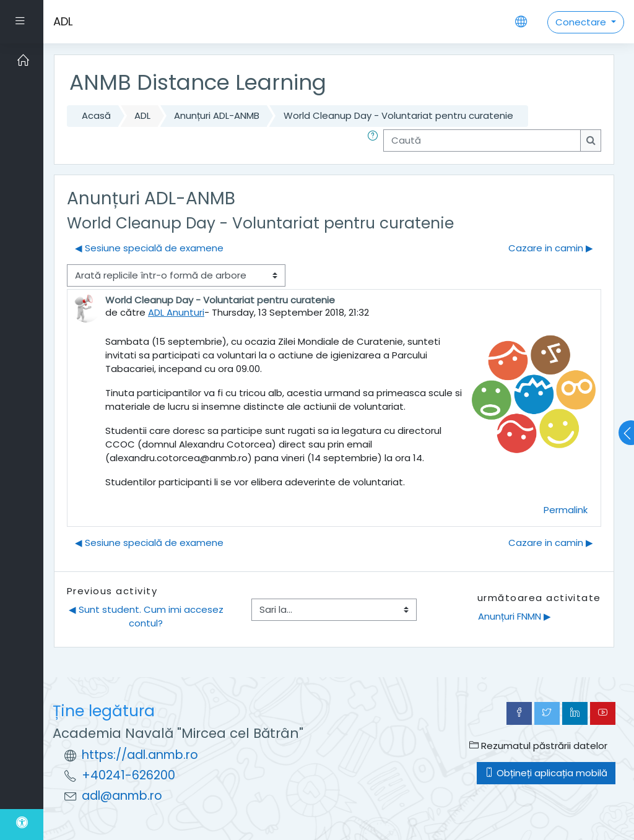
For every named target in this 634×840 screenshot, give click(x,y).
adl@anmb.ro (122, 796)
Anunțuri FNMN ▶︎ (515, 616)
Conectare (582, 22)
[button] (375, 141)
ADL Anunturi (176, 312)
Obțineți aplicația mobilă (546, 773)
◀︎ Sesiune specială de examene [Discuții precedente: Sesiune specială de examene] (149, 248)
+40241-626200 (128, 775)
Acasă (96, 115)
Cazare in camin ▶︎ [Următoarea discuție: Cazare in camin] (551, 248)
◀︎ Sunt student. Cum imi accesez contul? (147, 616)
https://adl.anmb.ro (140, 755)
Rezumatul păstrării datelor (538, 746)
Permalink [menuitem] (566, 510)
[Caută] (482, 141)
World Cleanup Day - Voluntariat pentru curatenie (398, 115)
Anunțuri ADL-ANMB (217, 115)
